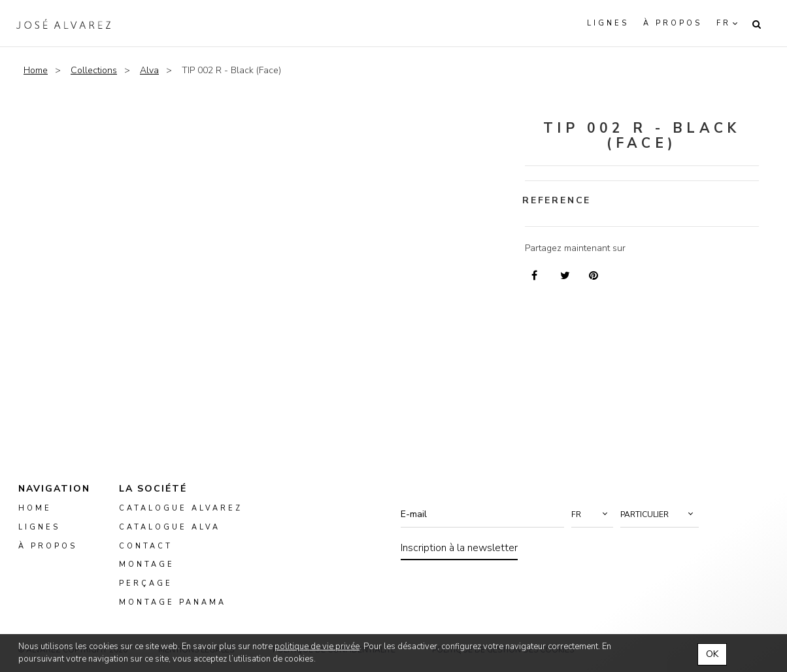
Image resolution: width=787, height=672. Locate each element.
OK (712, 654)
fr (724, 23)
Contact (146, 546)
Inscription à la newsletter (459, 548)
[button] (592, 514)
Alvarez (63, 24)
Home (36, 70)
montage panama (173, 602)
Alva (149, 70)
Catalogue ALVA (170, 527)
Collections (94, 70)
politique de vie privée (317, 647)
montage (147, 565)
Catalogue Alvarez (181, 508)
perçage (146, 584)
